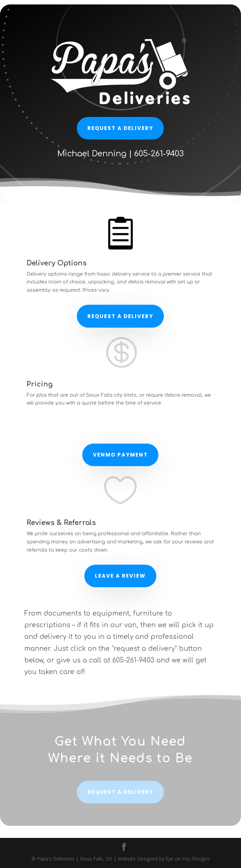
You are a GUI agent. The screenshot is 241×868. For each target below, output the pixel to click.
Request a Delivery (120, 316)
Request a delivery (120, 128)
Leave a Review (120, 576)
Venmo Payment (120, 455)
